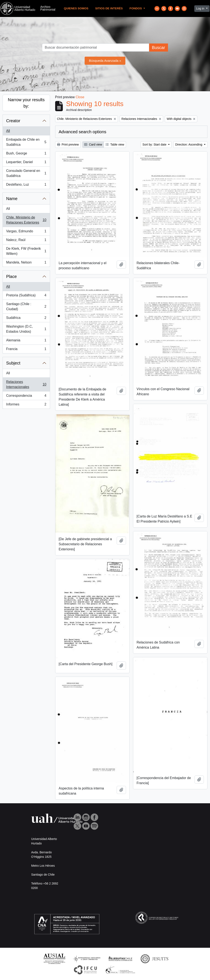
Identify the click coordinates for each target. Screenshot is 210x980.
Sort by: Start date (155, 144)
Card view (93, 144)
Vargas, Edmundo (26, 232)
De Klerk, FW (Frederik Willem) (26, 251)
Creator (13, 121)
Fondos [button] (136, 8)
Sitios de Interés (109, 8)
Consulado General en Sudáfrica (26, 173)
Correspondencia (26, 397)
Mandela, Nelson (26, 263)
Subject (13, 363)
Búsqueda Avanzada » (105, 61)
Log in (201, 8)
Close (80, 97)
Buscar (158, 48)
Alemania (26, 341)
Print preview (68, 144)
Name (12, 199)
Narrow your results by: (26, 103)
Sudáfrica (26, 319)
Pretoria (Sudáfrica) (26, 296)
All (8, 131)
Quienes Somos (76, 8)
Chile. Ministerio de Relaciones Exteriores (26, 220)
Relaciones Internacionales (26, 384)
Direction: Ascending (189, 144)
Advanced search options (83, 132)
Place (11, 276)
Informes (26, 405)
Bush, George (26, 154)
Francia (26, 350)
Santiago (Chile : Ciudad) (26, 306)
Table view (115, 144)
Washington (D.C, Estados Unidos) (26, 329)
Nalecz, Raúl (26, 241)
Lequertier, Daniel (26, 163)
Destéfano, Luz (26, 185)
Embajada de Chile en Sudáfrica (26, 142)
